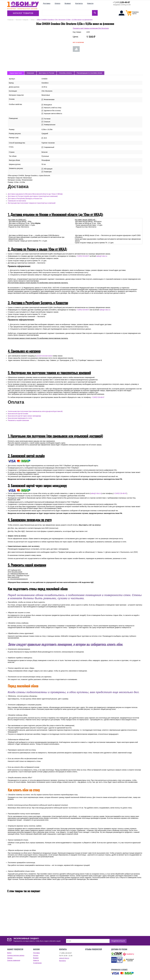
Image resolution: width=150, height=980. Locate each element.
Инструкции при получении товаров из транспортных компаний (32, 203)
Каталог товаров (23, 13)
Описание (30, 73)
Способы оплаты (65, 73)
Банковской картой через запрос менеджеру (24, 416)
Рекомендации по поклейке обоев (89, 73)
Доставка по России (47, 73)
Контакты (62, 961)
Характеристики (16, 73)
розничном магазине (44, 356)
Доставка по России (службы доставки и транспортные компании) (33, 196)
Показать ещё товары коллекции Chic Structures (91, 28)
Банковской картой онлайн (18, 414)
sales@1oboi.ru (102, 256)
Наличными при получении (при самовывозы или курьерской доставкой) (35, 411)
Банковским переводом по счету (20, 418)
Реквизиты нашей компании (18, 420)
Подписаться (118, 941)
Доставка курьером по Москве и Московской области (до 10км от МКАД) (35, 194)
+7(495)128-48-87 (83, 256)
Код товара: (77, 32)
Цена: (76, 37)
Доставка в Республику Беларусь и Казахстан (25, 198)
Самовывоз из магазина (17, 201)
